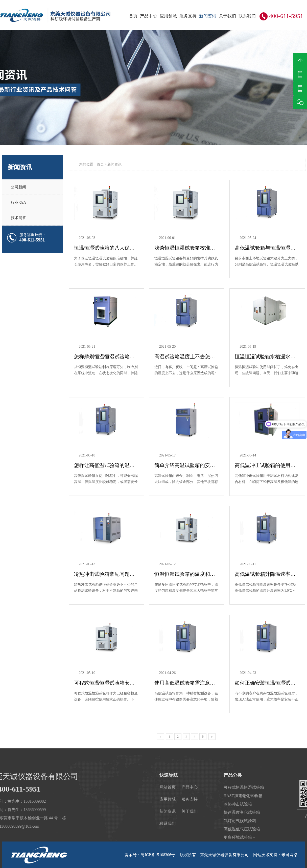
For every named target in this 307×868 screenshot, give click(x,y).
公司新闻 (18, 187)
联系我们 (247, 16)
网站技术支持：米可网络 (275, 855)
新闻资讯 (208, 16)
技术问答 (18, 218)
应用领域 (168, 16)
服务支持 (188, 16)
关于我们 (227, 16)
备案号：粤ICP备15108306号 (150, 855)
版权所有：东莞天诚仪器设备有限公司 (214, 855)
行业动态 (18, 202)
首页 (133, 16)
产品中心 (149, 16)
